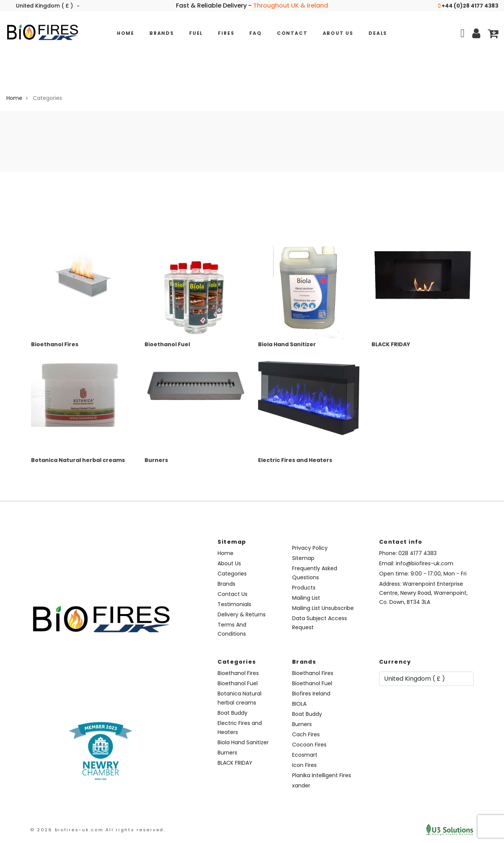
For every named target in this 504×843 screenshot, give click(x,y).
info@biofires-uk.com (425, 563)
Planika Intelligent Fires (322, 775)
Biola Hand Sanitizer (287, 344)
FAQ (255, 33)
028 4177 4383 (418, 553)
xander (301, 785)
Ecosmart (305, 755)
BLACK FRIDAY (391, 344)
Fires (226, 33)
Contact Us (233, 594)
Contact (292, 33)
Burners (156, 460)
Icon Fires (304, 765)
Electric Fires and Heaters (295, 460)
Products (304, 588)
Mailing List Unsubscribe (323, 608)
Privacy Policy (310, 548)
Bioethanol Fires (55, 344)
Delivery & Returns (242, 614)
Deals (378, 33)
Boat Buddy (233, 713)
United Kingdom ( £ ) (48, 6)
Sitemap (303, 558)
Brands (162, 33)
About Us (338, 33)
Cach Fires (306, 734)
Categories (232, 574)
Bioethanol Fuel (167, 344)
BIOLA (299, 704)
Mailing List (306, 598)
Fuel (196, 33)
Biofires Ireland (311, 694)
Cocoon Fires (309, 745)
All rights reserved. (136, 830)
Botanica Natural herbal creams (78, 460)
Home (126, 33)
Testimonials (234, 604)
